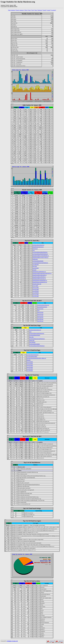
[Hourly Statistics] (20, 10)
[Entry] (30, 10)
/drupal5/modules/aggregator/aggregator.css (42, 273)
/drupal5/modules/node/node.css (39, 275)
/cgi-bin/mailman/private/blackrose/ (40, 263)
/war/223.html (36, 268)
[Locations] (53, 10)
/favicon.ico (35, 249)
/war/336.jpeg (40, 321)
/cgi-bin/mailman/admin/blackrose (40, 252)
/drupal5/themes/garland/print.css (40, 280)
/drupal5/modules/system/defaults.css (41, 256)
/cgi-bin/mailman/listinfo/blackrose (40, 254)
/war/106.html (32, 342)
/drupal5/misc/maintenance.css (39, 272)
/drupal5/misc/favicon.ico (38, 247)
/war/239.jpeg (40, 319)
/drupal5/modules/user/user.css (39, 279)
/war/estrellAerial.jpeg (42, 307)
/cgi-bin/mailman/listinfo (38, 261)
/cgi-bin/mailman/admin (34, 344)
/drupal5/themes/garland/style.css (40, 282)
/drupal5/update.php (37, 284)
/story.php (35, 266)
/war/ (34, 250)
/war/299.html (30, 371)
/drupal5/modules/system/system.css (40, 257)
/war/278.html (36, 293)
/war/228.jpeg (40, 317)
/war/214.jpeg (40, 312)
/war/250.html (36, 291)
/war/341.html (36, 296)
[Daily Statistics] (12, 10)
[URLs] (26, 10)
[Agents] (49, 10)
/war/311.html (36, 294)
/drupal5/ (34, 270)
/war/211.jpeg (40, 316)
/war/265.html (30, 369)
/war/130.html (30, 362)
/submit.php (35, 259)
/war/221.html (36, 289)
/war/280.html (36, 264)
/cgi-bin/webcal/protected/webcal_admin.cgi (36, 358)
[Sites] (36, 10)
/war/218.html (30, 363)
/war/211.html (36, 287)
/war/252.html (30, 365)
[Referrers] (40, 10)
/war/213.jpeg (40, 309)
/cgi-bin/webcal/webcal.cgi (38, 245)
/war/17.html (35, 286)
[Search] (45, 10)
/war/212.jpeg (40, 314)
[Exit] (33, 10)
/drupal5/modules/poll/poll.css (39, 277)
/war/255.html (30, 367)
